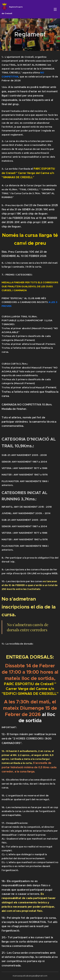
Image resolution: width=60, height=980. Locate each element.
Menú (55, 9)
